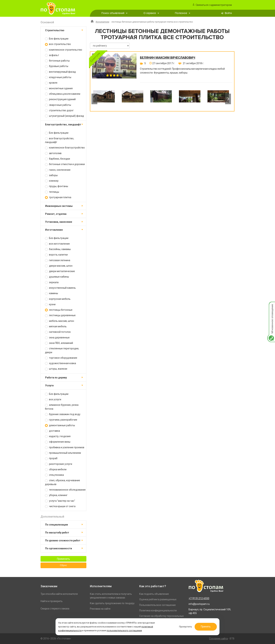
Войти (228, 13)
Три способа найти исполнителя (59, 594)
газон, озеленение (58, 170)
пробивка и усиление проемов (65, 447)
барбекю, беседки (57, 159)
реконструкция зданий (60, 99)
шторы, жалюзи (56, 369)
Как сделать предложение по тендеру (112, 603)
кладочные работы (58, 77)
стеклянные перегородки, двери (62, 350)
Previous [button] (94, 99)
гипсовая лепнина (58, 260)
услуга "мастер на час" (60, 501)
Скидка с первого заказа (55, 609)
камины (51, 293)
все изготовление (57, 244)
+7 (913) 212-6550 (199, 598)
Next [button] (228, 99)
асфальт (52, 55)
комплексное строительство (64, 50)
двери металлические (60, 271)
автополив (53, 153)
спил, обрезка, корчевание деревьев (62, 482)
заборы (51, 175)
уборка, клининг (56, 495)
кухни (50, 304)
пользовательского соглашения (124, 631)
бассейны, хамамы (58, 249)
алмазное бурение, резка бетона (62, 407)
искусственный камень (60, 288)
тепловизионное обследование (65, 490)
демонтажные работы (60, 425)
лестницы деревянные (60, 315)
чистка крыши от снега (60, 506)
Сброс (63, 565)
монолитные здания (59, 88)
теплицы (52, 192)
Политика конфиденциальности (158, 610)
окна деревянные (57, 338)
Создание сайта (218, 639)
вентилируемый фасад (60, 72)
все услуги (53, 400)
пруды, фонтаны (56, 186)
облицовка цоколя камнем (63, 94)
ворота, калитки (56, 255)
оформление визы (58, 442)
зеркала (52, 282)
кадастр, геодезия (58, 436)
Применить (63, 559)
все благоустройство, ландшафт (59, 140)
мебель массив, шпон (59, 321)
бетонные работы (57, 61)
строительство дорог (59, 110)
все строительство (58, 44)
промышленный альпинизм (63, 453)
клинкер (52, 181)
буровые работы (57, 66)
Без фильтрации (57, 39)
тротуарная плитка (58, 197)
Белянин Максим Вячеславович (168, 58)
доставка (52, 431)
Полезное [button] (183, 13)
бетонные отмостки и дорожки (65, 164)
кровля (51, 83)
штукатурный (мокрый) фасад (64, 116)
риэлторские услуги (59, 464)
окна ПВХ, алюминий (59, 343)
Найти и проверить (52, 601)
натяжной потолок (58, 332)
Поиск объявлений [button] (114, 13)
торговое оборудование (61, 358)
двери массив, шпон (59, 266)
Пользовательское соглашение (158, 605)
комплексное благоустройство (65, 148)
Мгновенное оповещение (271, 305)
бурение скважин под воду (63, 414)
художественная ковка (60, 363)
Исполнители (102, 22)
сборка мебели (56, 470)
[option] (104, 99)
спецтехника (54, 475)
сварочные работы (58, 105)
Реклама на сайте (100, 609)
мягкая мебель (56, 326)
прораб (51, 458)
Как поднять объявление (154, 594)
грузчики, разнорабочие (61, 420)
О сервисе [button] (151, 13)
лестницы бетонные (59, 310)
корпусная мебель (58, 299)
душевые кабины (57, 277)
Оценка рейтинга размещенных (158, 599)
